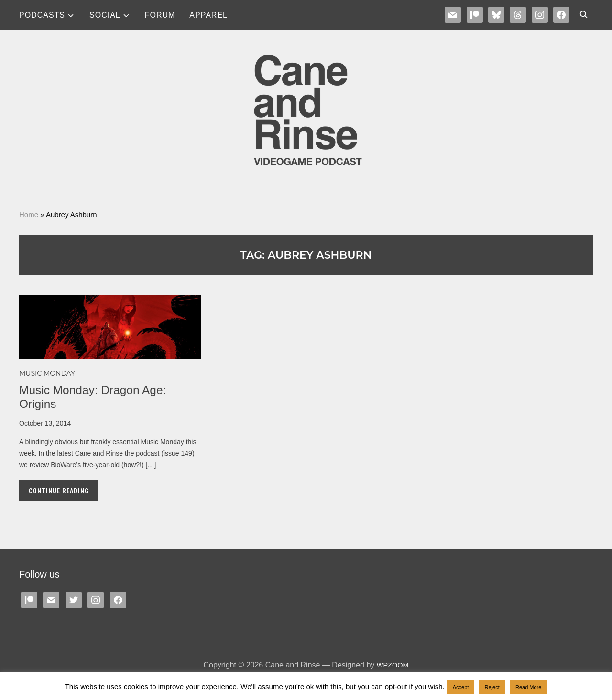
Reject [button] (492, 687)
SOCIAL (105, 15)
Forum (160, 15)
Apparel (208, 15)
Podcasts (42, 15)
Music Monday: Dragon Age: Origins (97, 397)
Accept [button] (461, 687)
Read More (528, 687)
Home (29, 214)
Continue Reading (59, 490)
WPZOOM (393, 665)
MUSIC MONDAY (47, 373)
